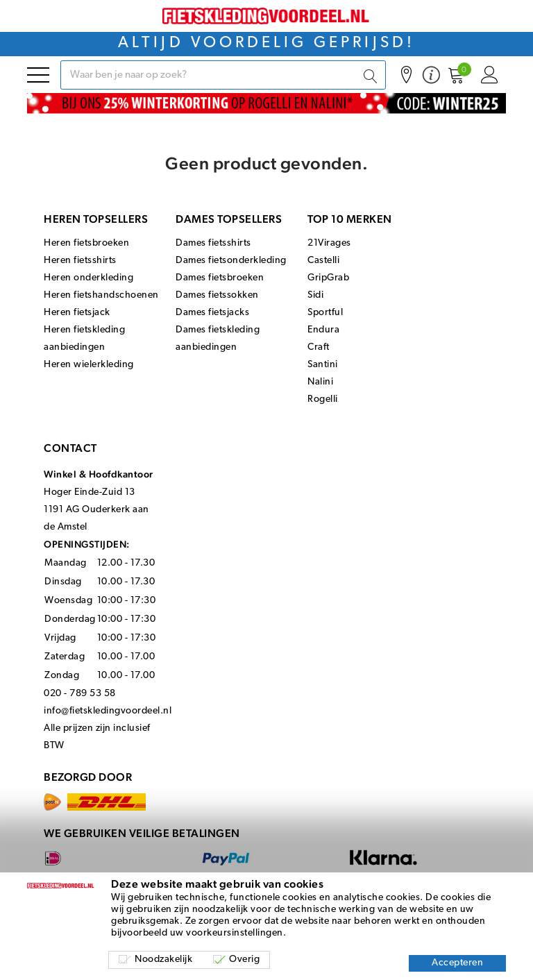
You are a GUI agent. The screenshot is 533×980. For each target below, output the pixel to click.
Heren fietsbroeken (86, 243)
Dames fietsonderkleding (231, 261)
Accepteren (457, 963)
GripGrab (328, 278)
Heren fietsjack (77, 313)
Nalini (320, 382)
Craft (319, 347)
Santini (323, 365)
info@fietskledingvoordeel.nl (108, 711)
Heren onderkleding (88, 278)
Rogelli (323, 399)
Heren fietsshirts (80, 261)
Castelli (323, 261)
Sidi (315, 295)
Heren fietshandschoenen (101, 295)
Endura (323, 330)
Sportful (325, 313)
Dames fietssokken (217, 295)
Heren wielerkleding (89, 365)
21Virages (329, 243)
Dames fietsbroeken (220, 278)
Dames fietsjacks (212, 313)
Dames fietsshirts (213, 243)
